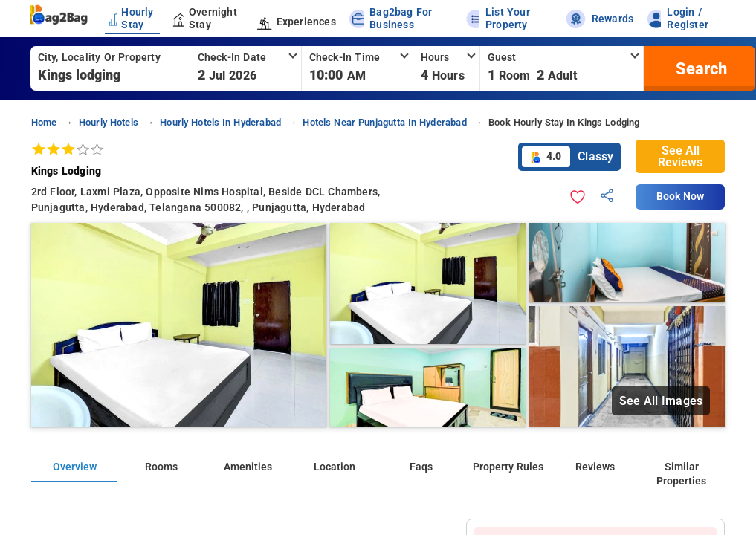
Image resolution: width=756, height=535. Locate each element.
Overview (75, 467)
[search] (700, 68)
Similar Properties (681, 474)
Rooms (161, 467)
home (44, 122)
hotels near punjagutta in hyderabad (384, 122)
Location (335, 467)
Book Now (680, 197)
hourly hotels (109, 122)
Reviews (595, 467)
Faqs (421, 467)
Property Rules (508, 467)
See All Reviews (680, 156)
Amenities (248, 467)
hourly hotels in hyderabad (220, 122)
